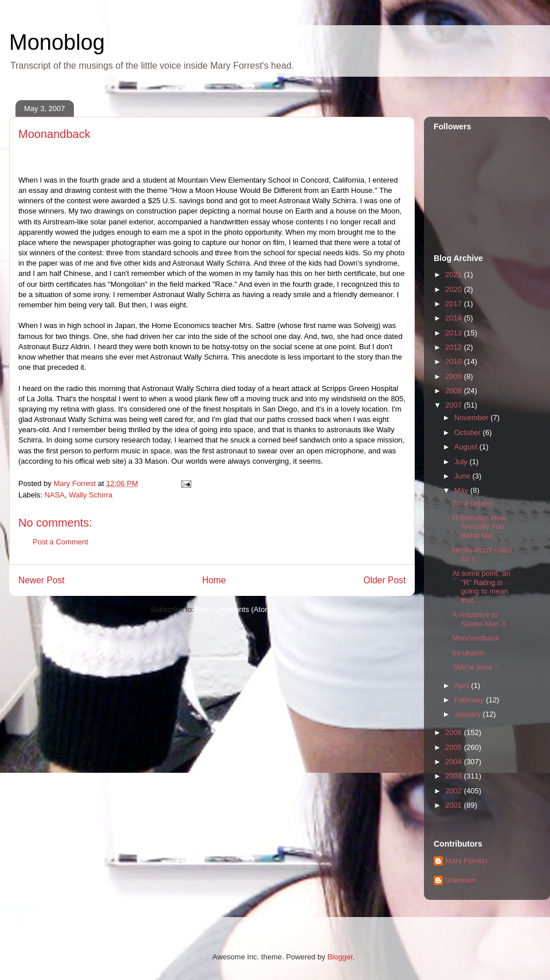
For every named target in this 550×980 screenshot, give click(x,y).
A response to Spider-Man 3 (479, 619)
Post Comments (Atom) (235, 609)
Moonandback (476, 638)
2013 (455, 333)
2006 (455, 732)
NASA (55, 495)
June (463, 476)
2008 (455, 391)
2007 (455, 405)
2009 (455, 376)
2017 (455, 304)
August (467, 447)
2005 (455, 747)
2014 (455, 318)
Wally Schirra (91, 495)
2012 (455, 347)
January (469, 714)
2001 (455, 805)
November (473, 418)
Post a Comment (60, 542)
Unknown (461, 880)
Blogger (340, 957)
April (463, 685)
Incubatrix (468, 653)
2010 (455, 361)
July (462, 462)
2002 (455, 791)
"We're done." (475, 667)
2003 (455, 776)
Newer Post (42, 580)
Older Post (384, 580)
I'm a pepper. (474, 503)
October (469, 432)
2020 (455, 289)
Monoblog (57, 42)
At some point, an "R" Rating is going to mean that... (481, 587)
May (462, 490)
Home (214, 580)
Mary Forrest (466, 861)
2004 (455, 762)
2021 (455, 274)
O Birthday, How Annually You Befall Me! (479, 527)
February (470, 700)
